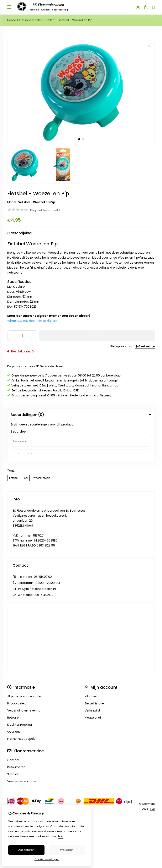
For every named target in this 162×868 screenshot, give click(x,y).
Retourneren (16, 726)
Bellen (50, 20)
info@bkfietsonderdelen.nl (37, 548)
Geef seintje (145, 346)
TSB (152, 768)
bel (26, 437)
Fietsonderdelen (31, 20)
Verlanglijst (92, 670)
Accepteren (26, 850)
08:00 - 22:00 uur (48, 542)
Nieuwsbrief (93, 677)
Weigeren (67, 850)
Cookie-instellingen (47, 859)
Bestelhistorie (94, 663)
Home (12, 20)
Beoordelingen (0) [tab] (81, 415)
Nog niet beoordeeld (45, 210)
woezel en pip (42, 437)
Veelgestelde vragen (22, 741)
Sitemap (13, 734)
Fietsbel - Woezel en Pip (75, 20)
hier (61, 836)
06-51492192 (43, 536)
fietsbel (14, 437)
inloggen (91, 656)
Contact (13, 719)
